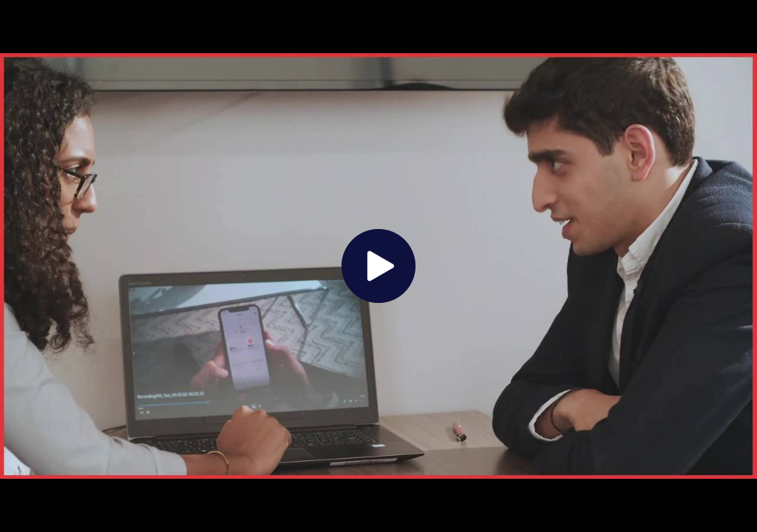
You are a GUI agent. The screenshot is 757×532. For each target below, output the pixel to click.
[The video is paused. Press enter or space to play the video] (378, 266)
